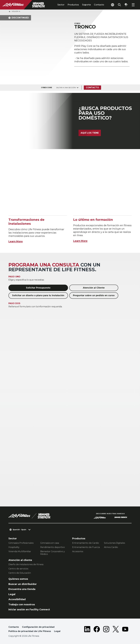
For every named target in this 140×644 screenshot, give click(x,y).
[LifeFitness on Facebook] (97, 630)
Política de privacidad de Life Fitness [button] (30, 631)
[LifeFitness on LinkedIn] (87, 630)
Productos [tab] (73, 5)
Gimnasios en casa (50, 543)
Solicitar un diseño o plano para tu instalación (38, 295)
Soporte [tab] (86, 5)
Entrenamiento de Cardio (86, 543)
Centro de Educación (20, 573)
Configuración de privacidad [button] (38, 627)
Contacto (99, 5)
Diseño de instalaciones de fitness (26, 564)
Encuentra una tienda (22, 589)
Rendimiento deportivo (53, 547)
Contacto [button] (14, 627)
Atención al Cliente (94, 288)
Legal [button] (57, 631)
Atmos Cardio (111, 547)
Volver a (14, 12)
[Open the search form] (119, 5)
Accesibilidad (17, 599)
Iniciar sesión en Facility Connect (29, 610)
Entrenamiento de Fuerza (86, 547)
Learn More (16, 241)
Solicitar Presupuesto (38, 288)
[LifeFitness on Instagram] (106, 630)
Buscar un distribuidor (23, 584)
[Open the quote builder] (126, 5)
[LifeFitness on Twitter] (116, 630)
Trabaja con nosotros (22, 605)
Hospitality (14, 547)
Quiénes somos (18, 579)
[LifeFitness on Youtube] (125, 630)
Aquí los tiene (90, 133)
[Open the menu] (133, 5)
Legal (12, 594)
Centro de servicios (18, 569)
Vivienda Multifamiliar (20, 551)
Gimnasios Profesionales (21, 543)
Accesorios (78, 551)
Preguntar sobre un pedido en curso (94, 295)
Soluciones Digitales (114, 543)
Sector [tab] (61, 5)
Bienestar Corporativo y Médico (53, 553)
